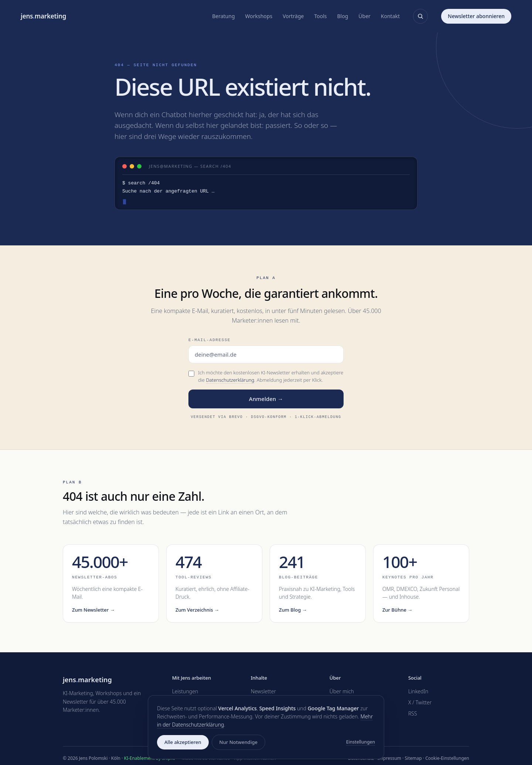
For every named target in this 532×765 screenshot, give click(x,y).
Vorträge (293, 16)
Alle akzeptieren (183, 742)
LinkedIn (418, 691)
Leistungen (185, 691)
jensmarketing (43, 16)
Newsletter (263, 691)
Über (364, 16)
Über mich (342, 691)
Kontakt (390, 16)
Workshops (259, 16)
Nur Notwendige (238, 742)
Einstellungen (361, 742)
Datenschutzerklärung (230, 380)
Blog (343, 16)
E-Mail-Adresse (209, 340)
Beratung (223, 16)
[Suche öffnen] (420, 16)
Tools (320, 16)
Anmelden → (266, 399)
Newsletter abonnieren (476, 16)
